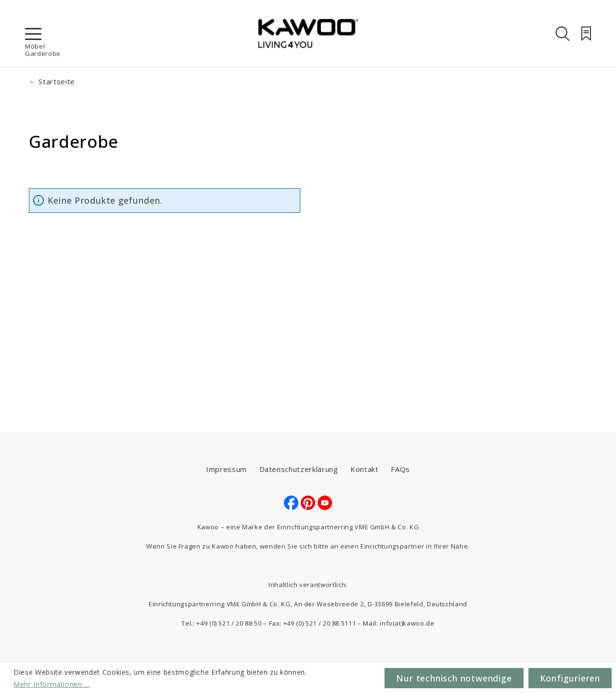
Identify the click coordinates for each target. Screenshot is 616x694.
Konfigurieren (570, 678)
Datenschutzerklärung (299, 469)
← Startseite (52, 81)
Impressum (226, 469)
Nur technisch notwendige (454, 678)
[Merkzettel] (586, 34)
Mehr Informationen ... (51, 684)
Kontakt (365, 469)
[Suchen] (563, 34)
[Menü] (33, 34)
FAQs (400, 469)
